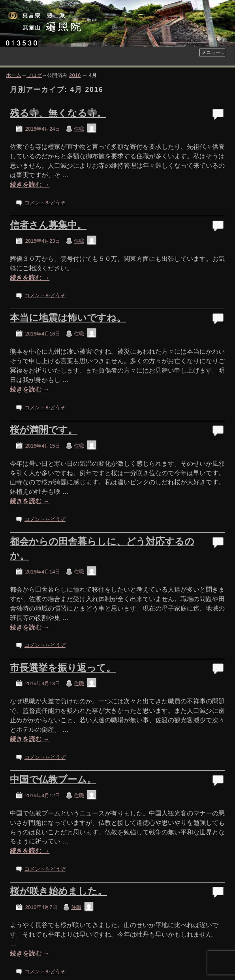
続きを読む (30, 185)
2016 (75, 75)
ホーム (14, 75)
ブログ (34, 75)
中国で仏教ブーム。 (53, 779)
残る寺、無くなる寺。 (58, 113)
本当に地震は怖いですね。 (68, 318)
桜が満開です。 (44, 430)
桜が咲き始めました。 (58, 891)
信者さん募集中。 (48, 225)
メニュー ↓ (213, 52)
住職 (79, 129)
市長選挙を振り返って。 (63, 668)
